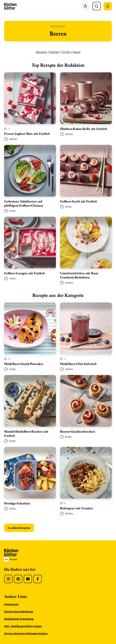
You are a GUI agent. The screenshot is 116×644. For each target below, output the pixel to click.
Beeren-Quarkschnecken (78, 432)
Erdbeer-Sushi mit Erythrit (79, 201)
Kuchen (54, 52)
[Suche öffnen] (96, 6)
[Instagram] (8, 579)
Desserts (41, 52)
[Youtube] (28, 579)
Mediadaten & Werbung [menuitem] (19, 619)
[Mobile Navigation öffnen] (108, 6)
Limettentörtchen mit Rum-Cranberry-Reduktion (79, 275)
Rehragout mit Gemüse (77, 508)
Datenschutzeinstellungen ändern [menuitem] (26, 633)
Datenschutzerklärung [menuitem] (19, 611)
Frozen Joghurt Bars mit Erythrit (27, 134)
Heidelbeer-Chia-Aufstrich (78, 364)
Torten (66, 52)
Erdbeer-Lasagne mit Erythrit (24, 273)
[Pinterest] (18, 579)
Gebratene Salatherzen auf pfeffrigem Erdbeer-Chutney (24, 204)
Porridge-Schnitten (17, 503)
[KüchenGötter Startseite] (10, 6)
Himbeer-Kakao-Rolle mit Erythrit (84, 129)
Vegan (76, 52)
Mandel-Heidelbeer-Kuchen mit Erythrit (26, 434)
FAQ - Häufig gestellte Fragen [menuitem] (23, 626)
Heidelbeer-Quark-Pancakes (24, 364)
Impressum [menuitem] (11, 604)
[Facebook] (38, 579)
